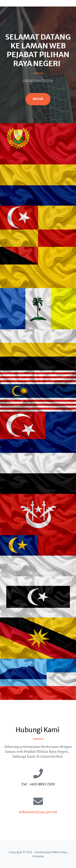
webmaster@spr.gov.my (38, 812)
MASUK (38, 99)
